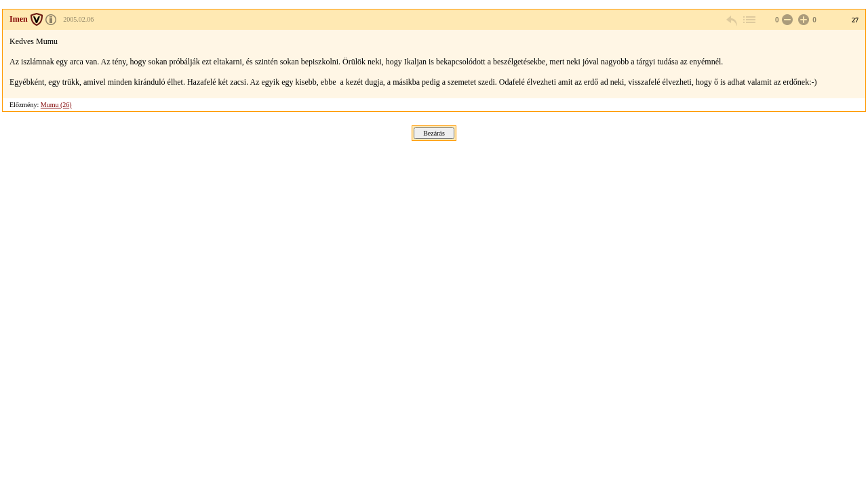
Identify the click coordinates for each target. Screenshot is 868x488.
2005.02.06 (78, 19)
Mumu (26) (56, 105)
